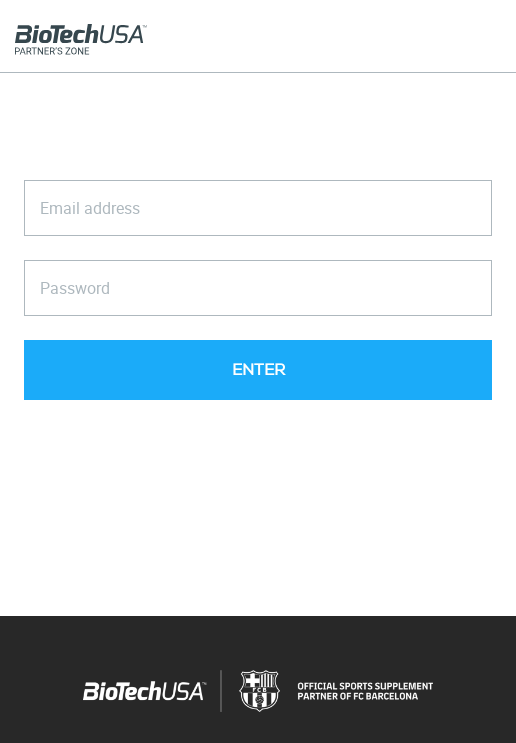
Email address (90, 208)
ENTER (258, 370)
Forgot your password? (258, 434)
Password (75, 288)
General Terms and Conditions (315, 481)
